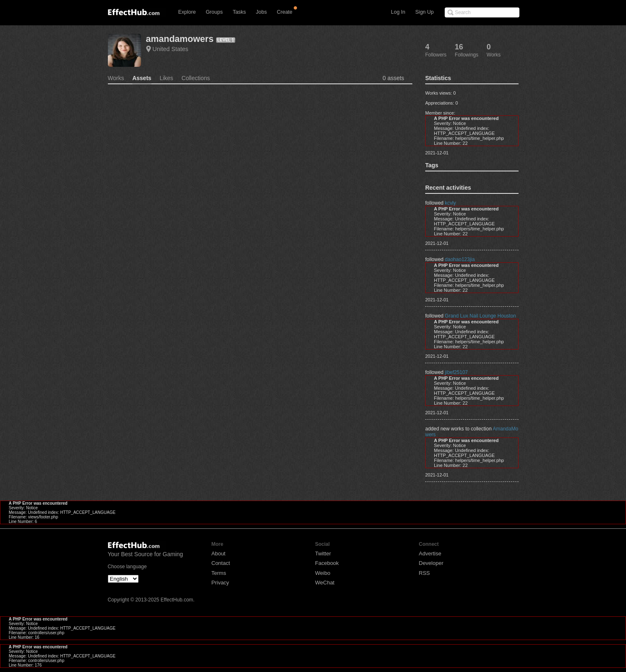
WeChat (325, 583)
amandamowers (180, 39)
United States (171, 49)
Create (285, 12)
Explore (187, 12)
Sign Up (424, 12)
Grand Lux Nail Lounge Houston (480, 316)
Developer (431, 563)
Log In (398, 12)
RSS (425, 573)
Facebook (327, 563)
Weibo (323, 573)
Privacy (220, 583)
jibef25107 (456, 372)
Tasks (239, 12)
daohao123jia (460, 259)
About (219, 553)
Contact (221, 563)
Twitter (323, 553)
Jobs (261, 12)
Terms (219, 573)
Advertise (430, 553)
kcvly (450, 203)
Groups (214, 12)
